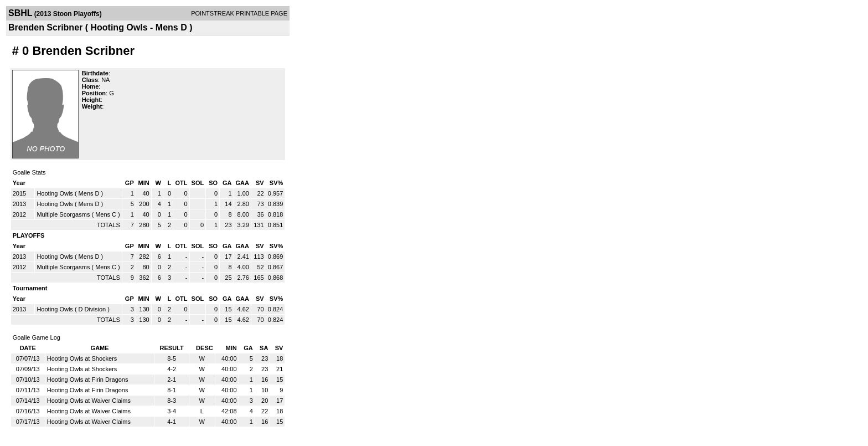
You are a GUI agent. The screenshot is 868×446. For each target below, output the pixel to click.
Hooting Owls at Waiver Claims (89, 401)
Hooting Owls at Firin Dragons (88, 380)
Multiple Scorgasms (63, 214)
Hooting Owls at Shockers (82, 358)
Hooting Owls (55, 193)
